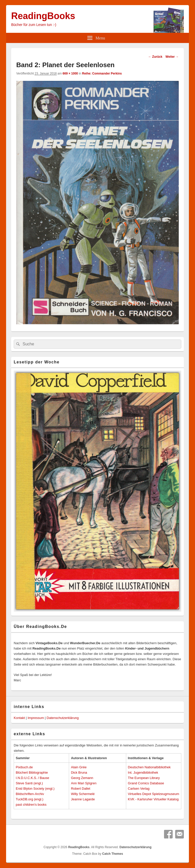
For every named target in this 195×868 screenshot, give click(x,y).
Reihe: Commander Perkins (102, 73)
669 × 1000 (70, 73)
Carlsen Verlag (139, 789)
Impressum (36, 718)
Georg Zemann (82, 778)
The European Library (144, 778)
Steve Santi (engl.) (29, 783)
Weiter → (172, 57)
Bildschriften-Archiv (30, 794)
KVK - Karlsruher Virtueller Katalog (153, 799)
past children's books (31, 805)
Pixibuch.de (24, 767)
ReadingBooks (43, 16)
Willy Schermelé (83, 794)
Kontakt (19, 718)
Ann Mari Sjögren (84, 783)
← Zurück (155, 57)
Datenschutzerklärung (63, 718)
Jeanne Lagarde (83, 799)
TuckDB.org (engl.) (30, 799)
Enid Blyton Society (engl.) (35, 789)
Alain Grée (79, 767)
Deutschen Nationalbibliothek (149, 767)
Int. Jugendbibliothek (143, 773)
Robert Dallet (80, 789)
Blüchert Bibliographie (32, 773)
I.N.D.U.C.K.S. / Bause (32, 778)
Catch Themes (112, 854)
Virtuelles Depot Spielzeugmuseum (154, 794)
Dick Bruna (79, 773)
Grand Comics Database (146, 783)
